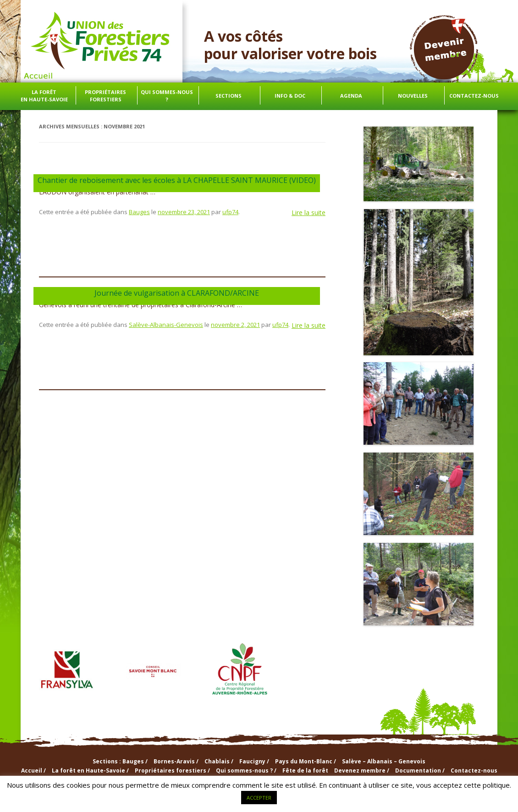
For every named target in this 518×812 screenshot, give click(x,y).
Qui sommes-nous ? (167, 96)
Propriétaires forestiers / (172, 771)
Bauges (139, 212)
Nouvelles (413, 96)
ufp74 (230, 212)
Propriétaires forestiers (105, 96)
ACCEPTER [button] (259, 798)
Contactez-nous (474, 96)
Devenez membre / (362, 771)
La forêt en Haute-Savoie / (90, 771)
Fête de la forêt (305, 771)
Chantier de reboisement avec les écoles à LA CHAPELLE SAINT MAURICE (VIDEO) (177, 180)
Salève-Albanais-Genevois (166, 325)
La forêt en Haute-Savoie (44, 96)
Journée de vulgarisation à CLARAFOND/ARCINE (177, 293)
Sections (229, 96)
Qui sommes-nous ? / (246, 771)
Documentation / (420, 771)
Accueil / (33, 771)
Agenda (351, 96)
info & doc (290, 96)
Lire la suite (309, 213)
